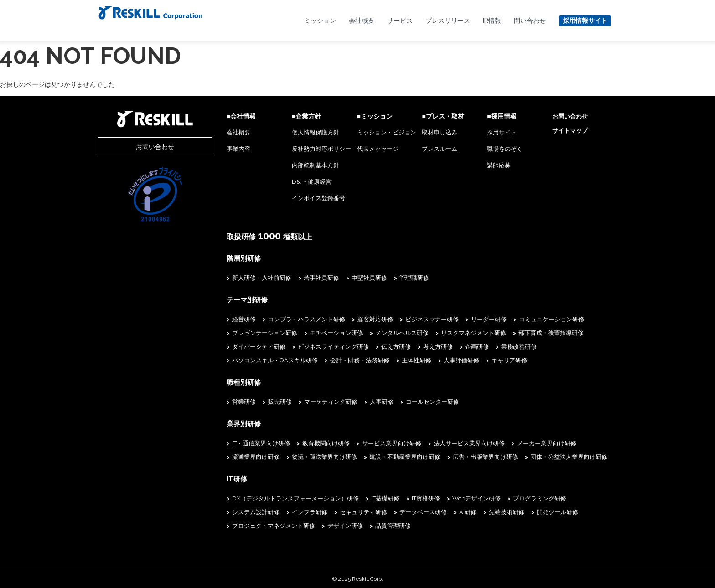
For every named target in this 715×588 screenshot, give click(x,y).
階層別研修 (218, 258)
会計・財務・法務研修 (238, 359)
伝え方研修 (372, 346)
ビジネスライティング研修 (309, 346)
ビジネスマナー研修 (408, 318)
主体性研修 (294, 359)
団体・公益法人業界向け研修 (545, 455)
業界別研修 (218, 422)
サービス (400, 21)
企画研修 (453, 346)
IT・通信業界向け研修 (237, 441)
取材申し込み (428, 132)
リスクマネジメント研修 (449, 332)
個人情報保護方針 (295, 132)
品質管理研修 (274, 524)
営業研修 (220, 400)
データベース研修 (339, 510)
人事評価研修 (339, 359)
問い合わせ (530, 21)
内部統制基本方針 (295, 165)
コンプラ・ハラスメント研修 (282, 318)
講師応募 (491, 165)
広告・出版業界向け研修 (461, 455)
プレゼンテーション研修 (241, 332)
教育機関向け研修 (302, 441)
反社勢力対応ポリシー (301, 149)
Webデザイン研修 (452, 496)
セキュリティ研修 (280, 510)
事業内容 (214, 149)
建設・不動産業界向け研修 (381, 455)
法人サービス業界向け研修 (445, 441)
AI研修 (384, 510)
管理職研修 (390, 277)
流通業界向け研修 (232, 455)
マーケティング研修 (307, 400)
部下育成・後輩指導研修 (527, 332)
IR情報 (492, 21)
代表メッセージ (361, 149)
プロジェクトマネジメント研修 (548, 510)
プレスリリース (448, 21)
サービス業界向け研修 (368, 441)
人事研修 (357, 400)
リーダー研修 (465, 318)
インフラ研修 (226, 510)
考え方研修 (414, 346)
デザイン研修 (226, 524)
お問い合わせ (143, 147)
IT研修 (212, 477)
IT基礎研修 (361, 496)
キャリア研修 (387, 359)
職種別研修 (218, 381)
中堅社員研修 (345, 277)
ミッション (320, 21)
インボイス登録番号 (298, 198)
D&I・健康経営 (292, 182)
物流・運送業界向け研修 (300, 455)
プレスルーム (428, 149)
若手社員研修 (297, 277)
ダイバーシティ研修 (235, 346)
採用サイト (494, 132)
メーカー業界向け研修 (523, 441)
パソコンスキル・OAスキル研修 (568, 346)
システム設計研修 (578, 496)
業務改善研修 (495, 346)
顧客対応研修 (351, 318)
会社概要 (362, 21)
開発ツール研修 (474, 510)
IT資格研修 (402, 496)
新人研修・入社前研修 (238, 277)
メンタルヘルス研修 (378, 332)
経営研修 (220, 318)
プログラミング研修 (516, 496)
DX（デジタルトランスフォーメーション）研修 (271, 496)
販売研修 (256, 400)
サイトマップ (566, 131)
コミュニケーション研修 (527, 318)
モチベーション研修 (312, 332)
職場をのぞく (497, 149)
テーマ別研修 (222, 299)
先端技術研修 (423, 510)
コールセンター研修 (408, 400)
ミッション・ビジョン (370, 132)
